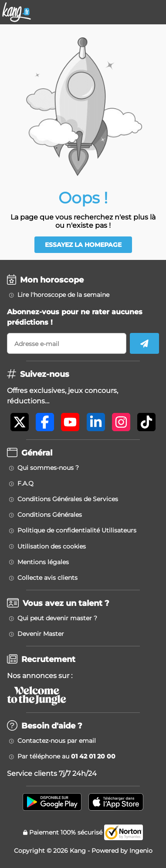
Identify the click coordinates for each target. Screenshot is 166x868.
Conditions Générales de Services (68, 499)
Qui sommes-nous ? (48, 468)
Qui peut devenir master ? (57, 618)
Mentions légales (43, 562)
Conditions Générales (50, 515)
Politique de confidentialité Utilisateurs (77, 530)
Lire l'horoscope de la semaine (63, 295)
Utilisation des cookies (52, 546)
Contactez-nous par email (57, 741)
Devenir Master (41, 634)
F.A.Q (25, 483)
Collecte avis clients (47, 578)
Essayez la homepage (83, 245)
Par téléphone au (66, 756)
